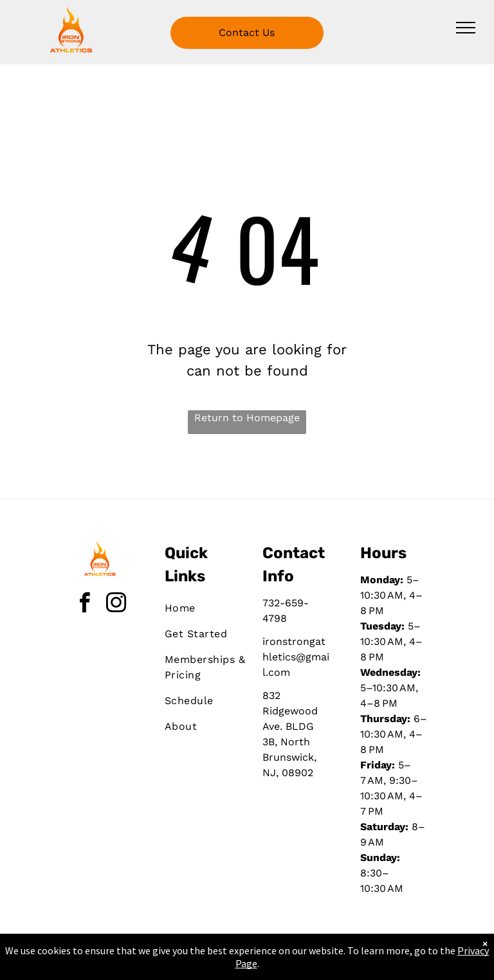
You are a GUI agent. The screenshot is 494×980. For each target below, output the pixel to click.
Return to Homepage (247, 418)
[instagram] (116, 605)
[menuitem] (211, 608)
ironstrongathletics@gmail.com (296, 657)
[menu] (466, 28)
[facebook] (85, 605)
